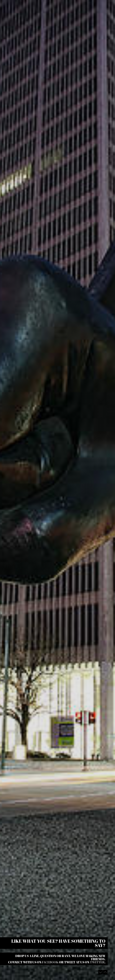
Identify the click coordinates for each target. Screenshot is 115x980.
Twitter (97, 962)
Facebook (50, 962)
